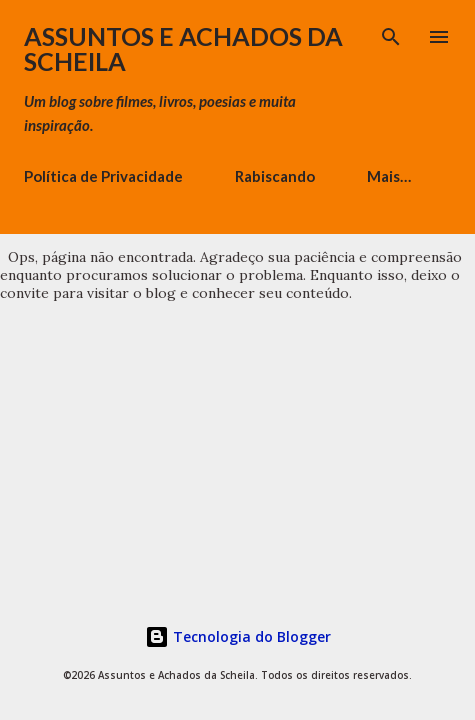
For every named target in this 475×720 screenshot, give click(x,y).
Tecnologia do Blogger (238, 636)
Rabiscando (275, 176)
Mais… (389, 176)
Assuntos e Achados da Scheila (183, 48)
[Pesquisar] (391, 36)
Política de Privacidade (103, 176)
